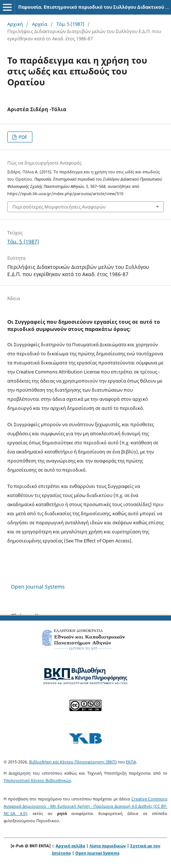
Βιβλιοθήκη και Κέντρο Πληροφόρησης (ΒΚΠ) (73, 762)
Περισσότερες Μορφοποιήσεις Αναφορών (59, 207)
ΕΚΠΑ (131, 762)
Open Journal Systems (38, 587)
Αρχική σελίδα (70, 846)
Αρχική (15, 24)
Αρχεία (40, 24)
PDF (22, 137)
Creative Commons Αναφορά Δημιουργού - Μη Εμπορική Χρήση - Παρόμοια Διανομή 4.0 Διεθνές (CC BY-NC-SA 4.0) (85, 806)
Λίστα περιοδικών (108, 846)
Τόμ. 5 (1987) (70, 24)
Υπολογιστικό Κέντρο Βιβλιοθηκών (37, 780)
